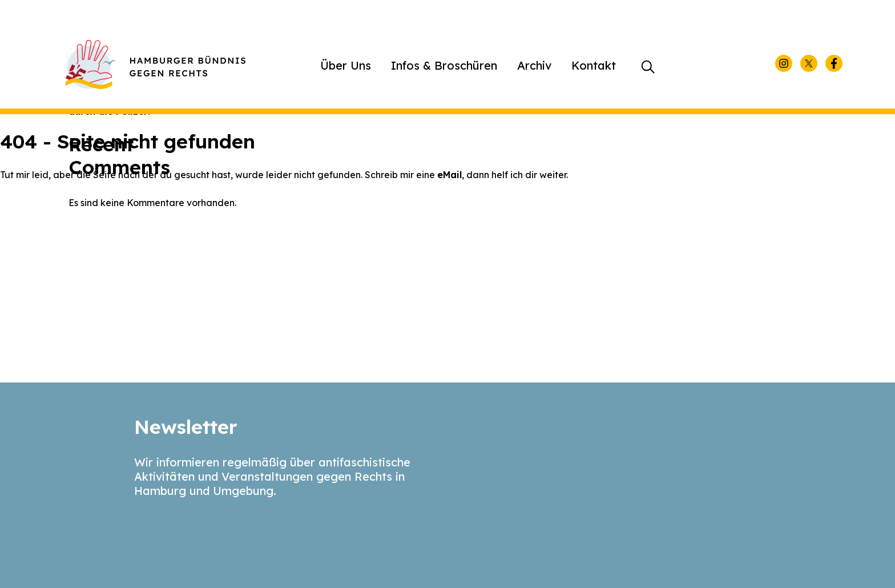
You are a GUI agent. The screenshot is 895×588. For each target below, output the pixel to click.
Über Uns (346, 65)
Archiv (534, 65)
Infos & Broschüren (444, 65)
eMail (449, 175)
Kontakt (594, 65)
